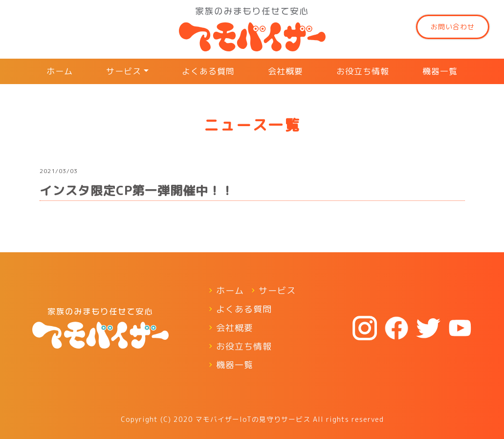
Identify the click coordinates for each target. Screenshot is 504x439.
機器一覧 (440, 71)
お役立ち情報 (363, 71)
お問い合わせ (453, 27)
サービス (124, 71)
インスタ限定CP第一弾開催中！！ (137, 190)
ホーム (60, 71)
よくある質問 (208, 71)
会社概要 (285, 71)
